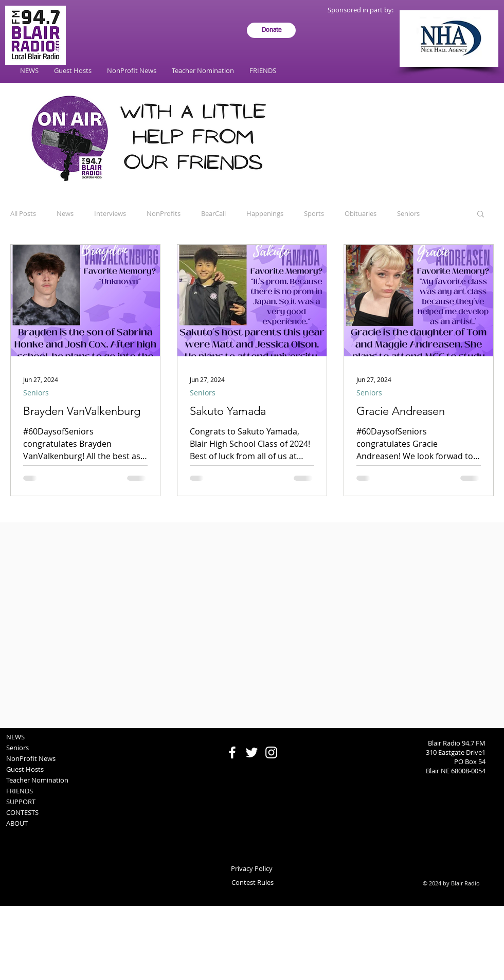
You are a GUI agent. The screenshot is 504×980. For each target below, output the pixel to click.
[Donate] (271, 30)
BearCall (213, 213)
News (65, 213)
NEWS (15, 737)
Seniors (408, 213)
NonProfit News (31, 758)
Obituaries (361, 213)
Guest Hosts (25, 769)
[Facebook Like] (252, 733)
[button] (481, 215)
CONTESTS (22, 812)
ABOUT (17, 823)
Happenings (265, 213)
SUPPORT (21, 802)
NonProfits (164, 213)
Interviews (110, 213)
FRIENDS (20, 791)
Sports (314, 213)
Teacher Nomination (37, 780)
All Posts (23, 213)
